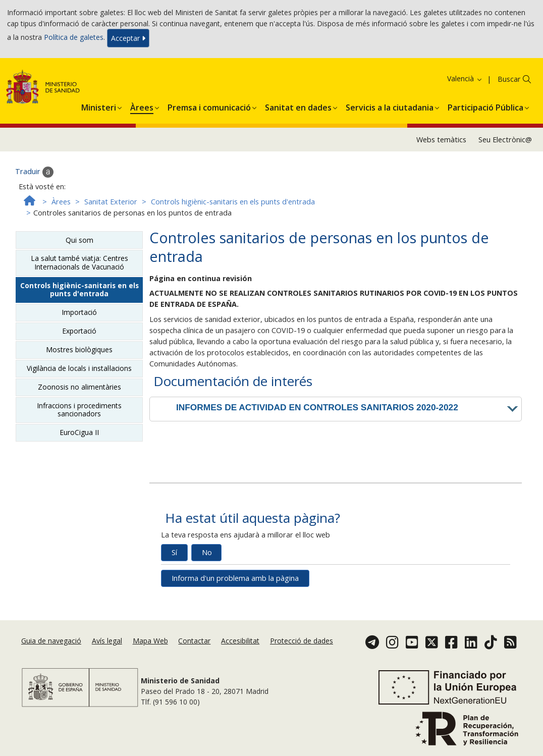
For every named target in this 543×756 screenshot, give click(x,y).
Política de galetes (74, 37)
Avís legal (107, 641)
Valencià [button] (465, 78)
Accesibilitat (240, 641)
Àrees (61, 202)
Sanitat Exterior (111, 202)
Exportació (79, 331)
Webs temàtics (441, 140)
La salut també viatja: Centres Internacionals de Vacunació (79, 262)
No (207, 552)
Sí (174, 552)
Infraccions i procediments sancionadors (79, 410)
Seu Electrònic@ (505, 140)
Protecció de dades (302, 641)
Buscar (509, 79)
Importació (79, 312)
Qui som (79, 240)
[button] (99, 106)
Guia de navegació (51, 641)
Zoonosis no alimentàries (79, 387)
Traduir (34, 172)
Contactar (194, 641)
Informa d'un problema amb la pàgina (235, 578)
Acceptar (128, 38)
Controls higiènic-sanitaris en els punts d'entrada (233, 202)
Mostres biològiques (79, 349)
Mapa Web (150, 641)
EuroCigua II (79, 432)
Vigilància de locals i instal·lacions (79, 368)
